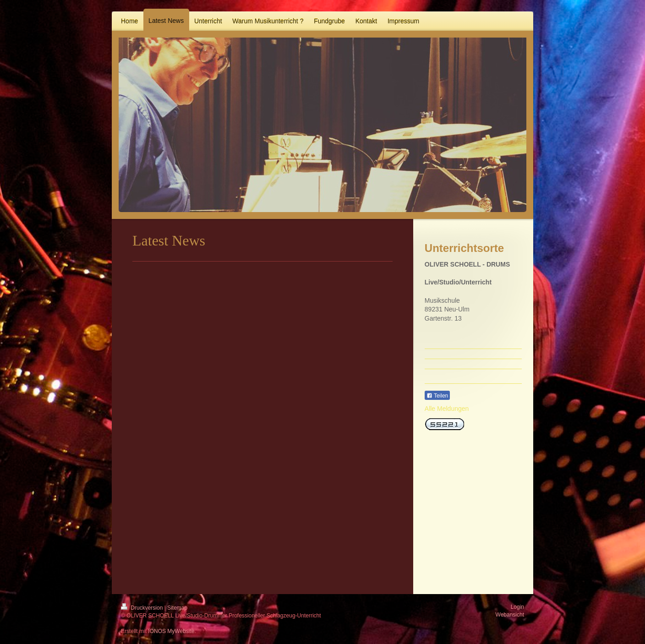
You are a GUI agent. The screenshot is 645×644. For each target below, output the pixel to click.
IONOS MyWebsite (171, 631)
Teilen (437, 396)
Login (517, 607)
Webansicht (510, 615)
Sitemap (177, 608)
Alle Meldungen (447, 409)
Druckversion (143, 608)
